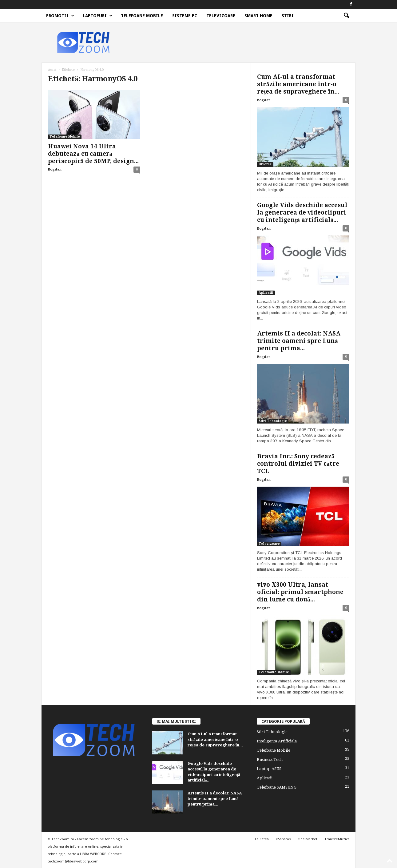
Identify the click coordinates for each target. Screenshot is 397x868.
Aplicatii (266, 293)
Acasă (52, 70)
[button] (346, 16)
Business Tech (270, 759)
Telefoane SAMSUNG (277, 787)
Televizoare (221, 16)
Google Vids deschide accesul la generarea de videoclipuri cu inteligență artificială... (302, 213)
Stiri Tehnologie (273, 421)
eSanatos (283, 839)
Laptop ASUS (269, 769)
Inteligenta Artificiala (277, 741)
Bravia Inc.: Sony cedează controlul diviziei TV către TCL (298, 464)
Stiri (288, 16)
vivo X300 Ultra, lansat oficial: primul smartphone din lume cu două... (300, 592)
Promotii (60, 16)
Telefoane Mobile (142, 16)
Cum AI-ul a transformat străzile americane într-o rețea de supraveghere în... (298, 84)
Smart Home (258, 16)
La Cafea (262, 839)
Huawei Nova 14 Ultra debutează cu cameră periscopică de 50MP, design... (93, 154)
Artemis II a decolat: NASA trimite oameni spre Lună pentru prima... (299, 341)
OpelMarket (308, 839)
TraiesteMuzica (337, 839)
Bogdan (55, 169)
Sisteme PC (185, 16)
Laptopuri (97, 16)
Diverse (265, 164)
